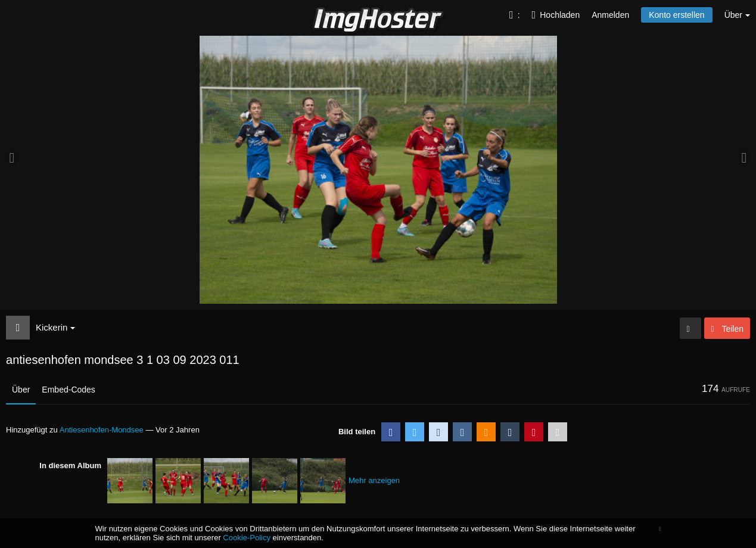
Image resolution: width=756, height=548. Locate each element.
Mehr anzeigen (374, 480)
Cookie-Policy (247, 538)
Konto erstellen (676, 15)
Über (21, 390)
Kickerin (55, 327)
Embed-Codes (69, 390)
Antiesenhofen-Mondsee (102, 430)
